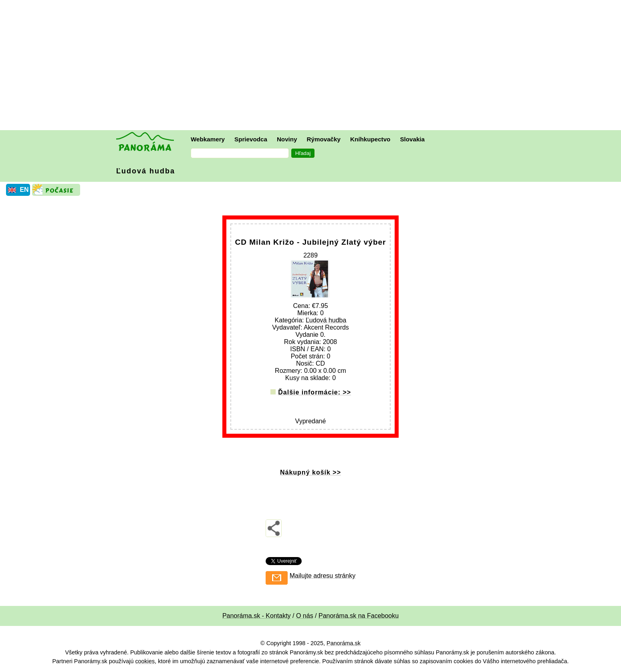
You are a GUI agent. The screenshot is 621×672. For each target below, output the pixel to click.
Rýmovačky (324, 139)
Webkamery (208, 139)
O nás (305, 616)
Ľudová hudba (146, 171)
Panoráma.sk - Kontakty (257, 616)
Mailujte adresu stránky (323, 576)
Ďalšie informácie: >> (315, 392)
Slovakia (412, 139)
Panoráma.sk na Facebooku (359, 616)
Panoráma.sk (344, 643)
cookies (145, 661)
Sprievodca (251, 139)
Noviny (287, 139)
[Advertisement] (313, 66)
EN (24, 190)
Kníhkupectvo (370, 139)
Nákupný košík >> (310, 472)
